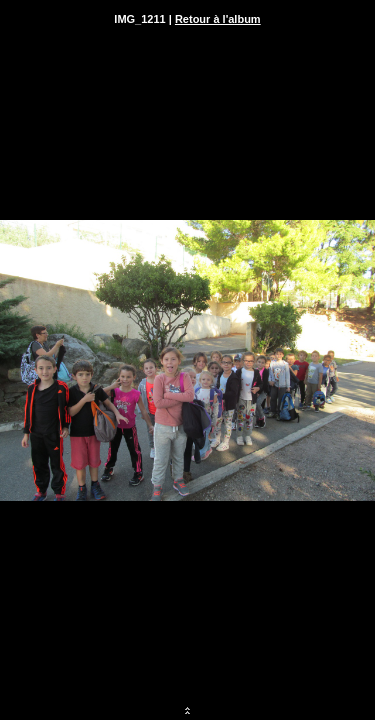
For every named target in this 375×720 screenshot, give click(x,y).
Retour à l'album (218, 19)
